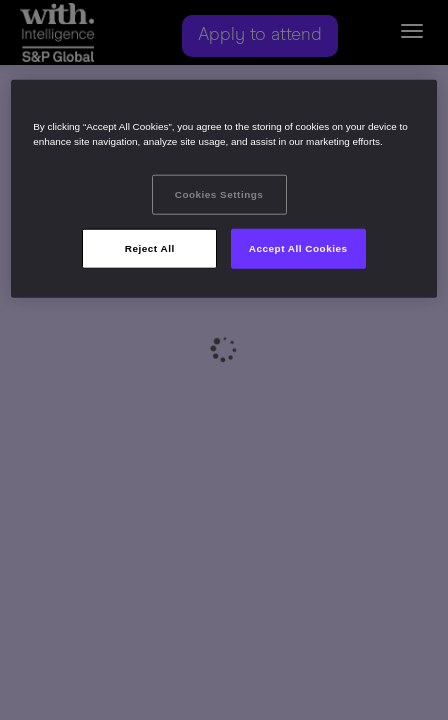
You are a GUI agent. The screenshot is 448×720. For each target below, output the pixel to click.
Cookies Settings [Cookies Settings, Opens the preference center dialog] (219, 194)
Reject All (150, 247)
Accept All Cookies (298, 247)
